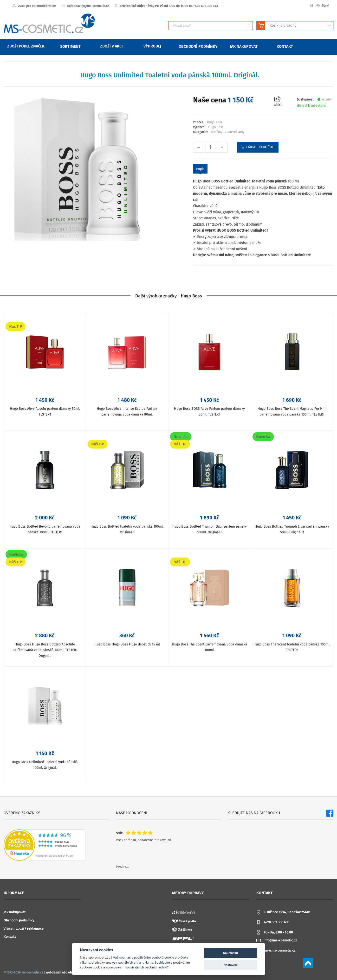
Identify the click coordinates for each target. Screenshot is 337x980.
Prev (119, 867)
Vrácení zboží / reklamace (24, 929)
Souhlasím (231, 953)
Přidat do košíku (258, 147)
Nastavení (230, 965)
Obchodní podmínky (19, 920)
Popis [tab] (200, 169)
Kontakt (10, 937)
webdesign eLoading (61, 972)
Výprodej (149, 46)
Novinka (181, 437)
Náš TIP (16, 326)
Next (126, 867)
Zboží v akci (108, 46)
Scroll (308, 963)
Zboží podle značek (23, 46)
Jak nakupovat (15, 912)
